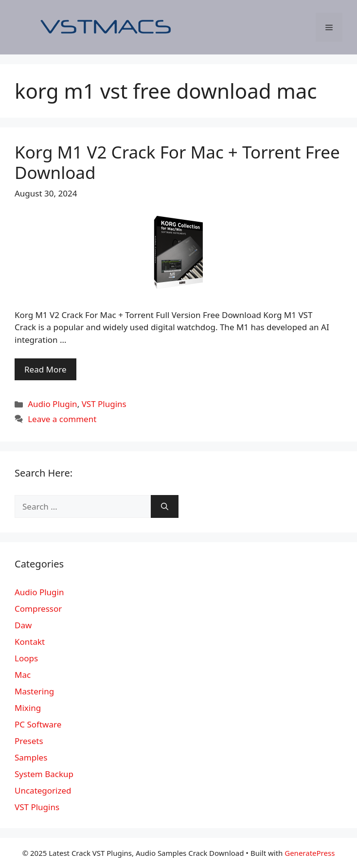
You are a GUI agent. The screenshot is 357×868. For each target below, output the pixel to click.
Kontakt (30, 642)
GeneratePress (310, 853)
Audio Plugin (52, 404)
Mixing (28, 708)
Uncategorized (43, 790)
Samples (31, 757)
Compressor (38, 609)
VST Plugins (104, 404)
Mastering (34, 691)
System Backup (44, 774)
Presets (29, 741)
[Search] (165, 507)
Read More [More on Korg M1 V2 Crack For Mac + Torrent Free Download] (45, 369)
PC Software (38, 724)
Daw (23, 625)
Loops (26, 658)
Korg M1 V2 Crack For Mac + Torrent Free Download (177, 162)
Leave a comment (62, 419)
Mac (23, 675)
